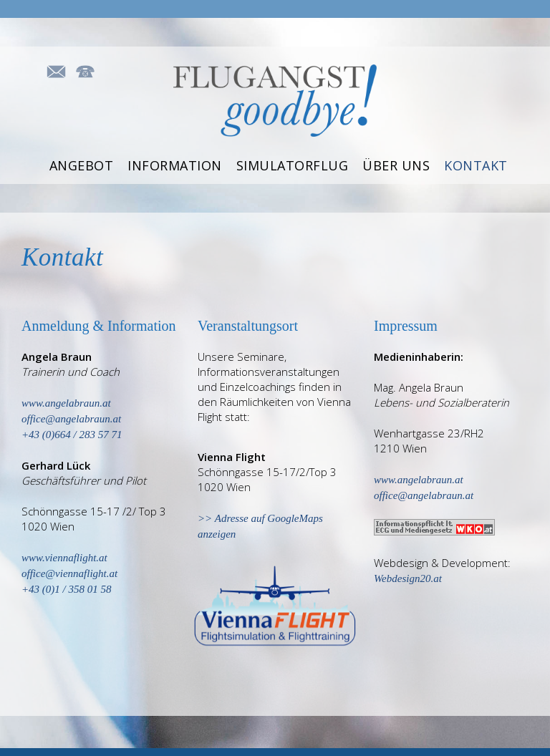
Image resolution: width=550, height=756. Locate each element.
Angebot (82, 165)
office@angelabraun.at (424, 495)
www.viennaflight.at (64, 558)
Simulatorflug (293, 165)
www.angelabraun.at (66, 403)
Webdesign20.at (408, 578)
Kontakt (476, 165)
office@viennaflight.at (69, 573)
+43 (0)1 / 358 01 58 (67, 589)
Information (175, 165)
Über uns (396, 165)
